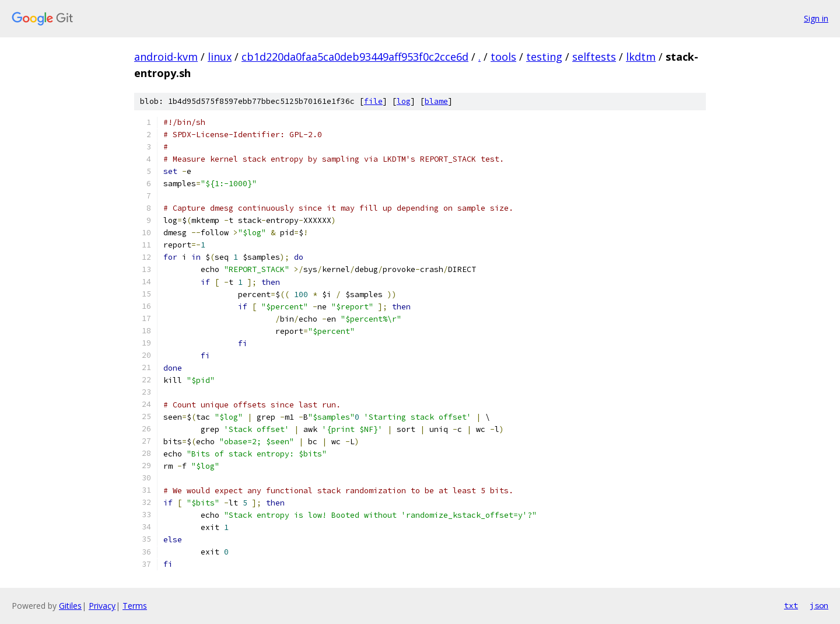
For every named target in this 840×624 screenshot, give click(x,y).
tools (503, 57)
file (373, 101)
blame (436, 101)
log (404, 101)
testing (544, 57)
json (819, 605)
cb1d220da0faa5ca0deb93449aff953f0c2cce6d (355, 57)
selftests (594, 57)
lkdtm (641, 57)
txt (791, 605)
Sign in (816, 18)
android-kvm (166, 57)
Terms (135, 606)
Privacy (102, 606)
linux (220, 57)
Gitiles (70, 606)
